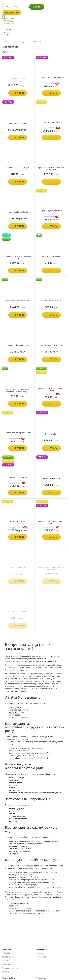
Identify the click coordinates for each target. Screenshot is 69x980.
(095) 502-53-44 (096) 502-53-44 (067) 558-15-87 (10, 21)
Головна (6, 42)
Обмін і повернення (10, 964)
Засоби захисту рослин (20, 42)
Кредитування (12, 12)
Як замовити (7, 961)
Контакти (6, 972)
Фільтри (7, 52)
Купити (19, 93)
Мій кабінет (7, 953)
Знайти (37, 7)
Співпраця (41, 953)
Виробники (41, 957)
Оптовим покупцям (10, 968)
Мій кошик (7, 30)
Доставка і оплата (10, 957)
